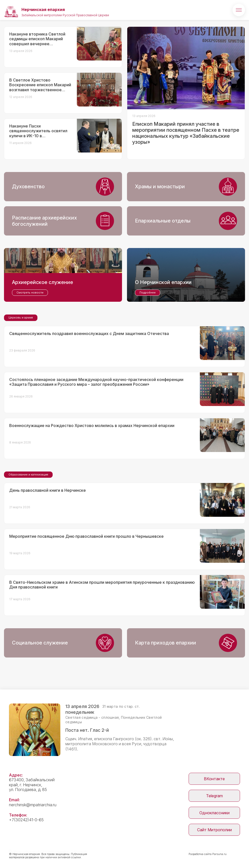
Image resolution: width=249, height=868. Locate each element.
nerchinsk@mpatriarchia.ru (33, 805)
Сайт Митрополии (214, 830)
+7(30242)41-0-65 (26, 820)
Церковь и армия (21, 317)
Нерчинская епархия (43, 9)
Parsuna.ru (219, 854)
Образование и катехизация (28, 474)
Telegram (214, 796)
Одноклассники (214, 813)
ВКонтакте (214, 779)
